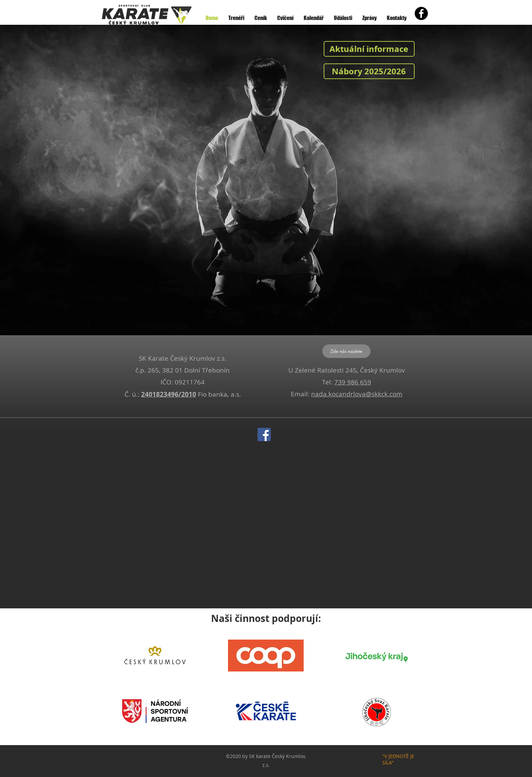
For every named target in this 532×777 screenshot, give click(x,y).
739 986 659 (353, 382)
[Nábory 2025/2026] (369, 71)
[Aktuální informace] (369, 49)
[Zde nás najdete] (346, 351)
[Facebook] (264, 434)
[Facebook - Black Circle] (421, 13)
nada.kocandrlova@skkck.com (357, 394)
